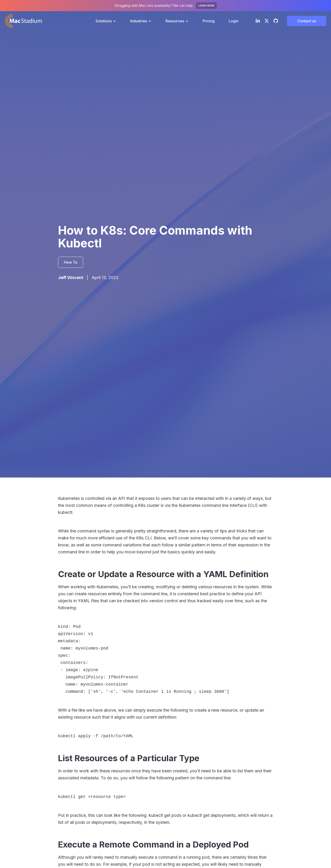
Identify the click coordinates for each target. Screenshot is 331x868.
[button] (106, 21)
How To (71, 262)
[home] (23, 21)
